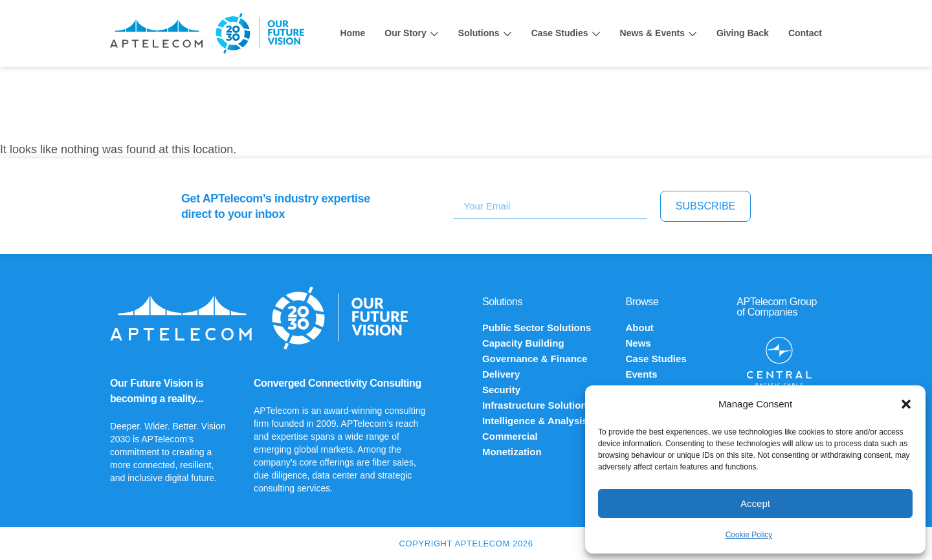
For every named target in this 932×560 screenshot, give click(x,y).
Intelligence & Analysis (535, 421)
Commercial (510, 436)
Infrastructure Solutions (537, 405)
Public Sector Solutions (537, 328)
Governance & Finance (535, 359)
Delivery (501, 374)
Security (501, 390)
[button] (906, 404)
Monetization (512, 452)
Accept (755, 503)
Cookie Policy (749, 535)
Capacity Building (523, 343)
